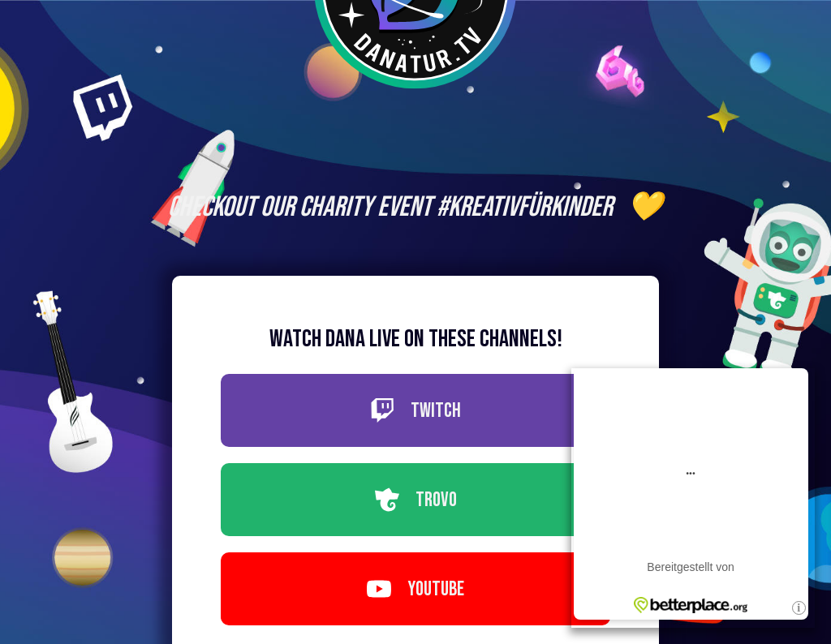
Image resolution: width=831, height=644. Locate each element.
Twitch (415, 411)
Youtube (415, 589)
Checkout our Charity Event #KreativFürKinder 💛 (415, 207)
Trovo (416, 500)
